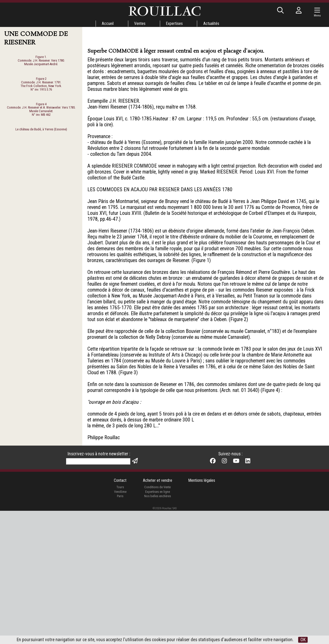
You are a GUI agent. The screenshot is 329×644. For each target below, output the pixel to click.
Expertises (175, 23)
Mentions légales (202, 613)
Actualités (212, 23)
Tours (120, 620)
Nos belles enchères (157, 629)
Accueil (107, 23)
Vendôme (120, 624)
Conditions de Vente (157, 620)
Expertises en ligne (157, 624)
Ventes (140, 23)
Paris (120, 629)
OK (308, 640)
